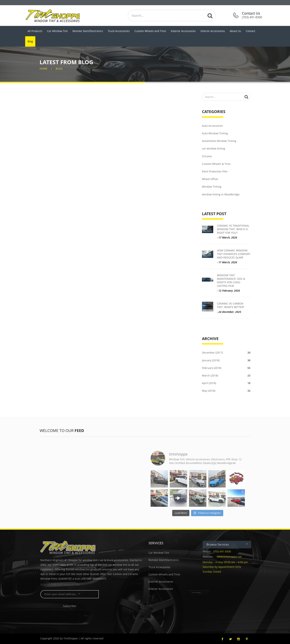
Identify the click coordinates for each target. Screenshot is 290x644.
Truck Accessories (119, 31)
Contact (251, 31)
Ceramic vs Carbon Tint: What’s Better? (231, 305)
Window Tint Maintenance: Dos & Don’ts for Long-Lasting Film (231, 280)
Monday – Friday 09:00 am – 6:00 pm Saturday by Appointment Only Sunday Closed (228, 567)
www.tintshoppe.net (232, 557)
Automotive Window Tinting (219, 141)
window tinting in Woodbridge (221, 194)
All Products (35, 31)
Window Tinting (212, 187)
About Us (235, 31)
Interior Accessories (213, 31)
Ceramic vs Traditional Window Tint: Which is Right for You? (233, 229)
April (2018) (226, 383)
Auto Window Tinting (215, 133)
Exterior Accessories (183, 31)
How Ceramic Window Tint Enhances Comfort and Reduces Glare (234, 254)
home (43, 69)
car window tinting (214, 148)
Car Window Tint (57, 31)
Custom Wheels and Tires (150, 31)
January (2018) (226, 360)
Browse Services (230, 544)
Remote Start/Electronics (88, 31)
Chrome (207, 156)
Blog (30, 41)
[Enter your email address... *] (72, 594)
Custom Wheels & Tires (216, 164)
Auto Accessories (212, 126)
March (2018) (226, 375)
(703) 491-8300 (225, 551)
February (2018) (226, 368)
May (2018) (226, 391)
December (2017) (226, 353)
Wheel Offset (210, 179)
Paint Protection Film (215, 171)
